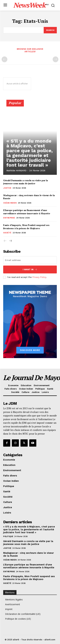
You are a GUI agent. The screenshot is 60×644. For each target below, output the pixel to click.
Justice (7, 188)
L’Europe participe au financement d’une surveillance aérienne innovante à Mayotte (27, 212)
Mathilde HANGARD (16, 171)
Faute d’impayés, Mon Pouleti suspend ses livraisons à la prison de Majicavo (26, 227)
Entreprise (9, 218)
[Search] (50, 30)
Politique (8, 536)
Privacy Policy (39, 277)
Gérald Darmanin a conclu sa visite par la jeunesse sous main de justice (26, 182)
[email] (30, 260)
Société (7, 233)
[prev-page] (4, 59)
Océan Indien (10, 203)
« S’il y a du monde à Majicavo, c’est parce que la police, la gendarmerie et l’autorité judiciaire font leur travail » (30, 153)
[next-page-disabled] (56, 59)
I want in (30, 269)
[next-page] (10, 241)
